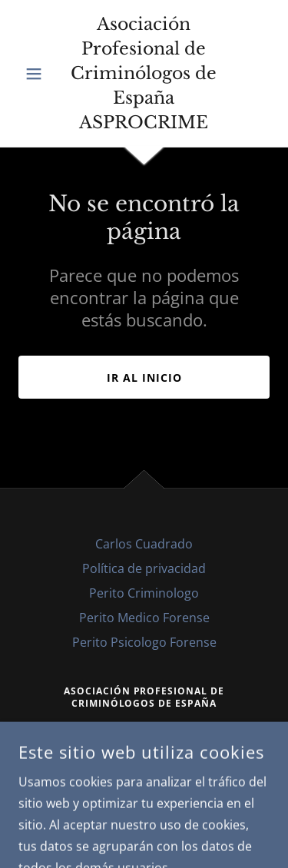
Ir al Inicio (144, 378)
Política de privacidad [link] (144, 568)
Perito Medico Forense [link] (144, 618)
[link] (144, 73)
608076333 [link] (144, 726)
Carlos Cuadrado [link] (144, 544)
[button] (37, 74)
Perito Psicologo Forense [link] (144, 642)
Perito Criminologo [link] (144, 593)
